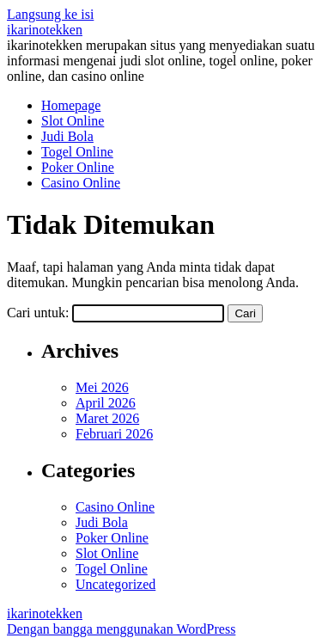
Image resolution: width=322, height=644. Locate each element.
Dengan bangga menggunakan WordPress (121, 629)
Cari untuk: (38, 313)
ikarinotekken (45, 30)
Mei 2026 (102, 387)
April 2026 (106, 403)
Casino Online (81, 183)
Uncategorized (115, 584)
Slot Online (73, 121)
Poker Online (78, 167)
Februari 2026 (114, 434)
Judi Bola (67, 136)
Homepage (71, 105)
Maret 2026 (107, 418)
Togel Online (77, 152)
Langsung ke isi (50, 14)
